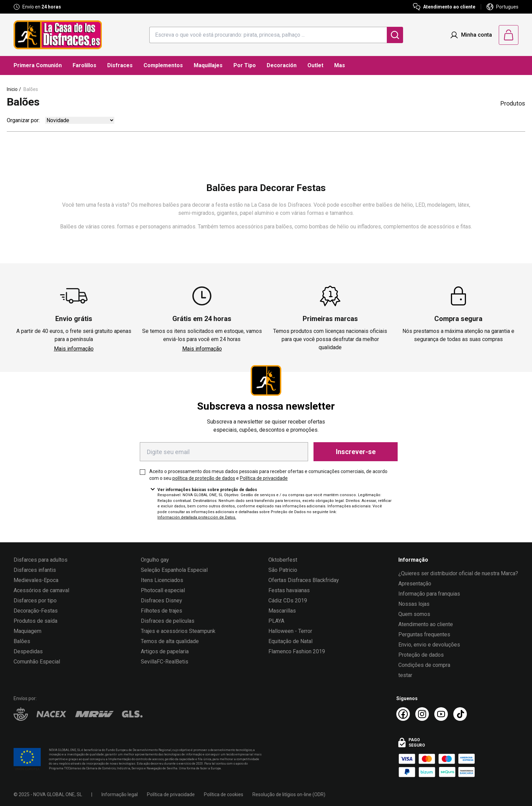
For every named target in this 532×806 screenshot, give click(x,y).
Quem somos (414, 614)
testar (405, 675)
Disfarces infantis (35, 570)
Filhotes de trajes (161, 611)
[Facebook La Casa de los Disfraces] (403, 714)
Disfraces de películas (168, 621)
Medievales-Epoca (36, 580)
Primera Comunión (38, 65)
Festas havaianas (289, 590)
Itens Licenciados (162, 580)
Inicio (12, 89)
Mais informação (74, 349)
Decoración (282, 65)
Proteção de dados (421, 655)
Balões (31, 89)
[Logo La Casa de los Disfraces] (58, 35)
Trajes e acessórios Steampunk (178, 631)
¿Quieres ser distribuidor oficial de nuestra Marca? (458, 573)
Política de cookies (224, 794)
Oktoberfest (283, 560)
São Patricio (283, 570)
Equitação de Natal (290, 641)
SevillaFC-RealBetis (165, 662)
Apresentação (415, 584)
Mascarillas (282, 611)
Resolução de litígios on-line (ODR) (289, 794)
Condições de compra (424, 665)
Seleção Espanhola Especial (174, 570)
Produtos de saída (35, 621)
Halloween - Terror (290, 631)
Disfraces (120, 65)
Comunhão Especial (37, 662)
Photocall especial (163, 590)
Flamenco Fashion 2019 (297, 651)
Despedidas (28, 651)
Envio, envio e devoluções (429, 645)
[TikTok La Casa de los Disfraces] (460, 714)
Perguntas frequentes (424, 634)
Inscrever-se (356, 452)
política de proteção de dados (204, 478)
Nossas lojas (414, 604)
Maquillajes (208, 65)
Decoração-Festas (36, 611)
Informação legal (120, 794)
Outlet (315, 65)
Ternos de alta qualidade (170, 641)
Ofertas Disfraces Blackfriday (304, 580)
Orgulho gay (155, 560)
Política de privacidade (264, 478)
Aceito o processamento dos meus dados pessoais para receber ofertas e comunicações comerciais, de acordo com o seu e (268, 475)
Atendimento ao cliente (426, 624)
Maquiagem (27, 631)
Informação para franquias (429, 594)
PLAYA (276, 621)
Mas (340, 65)
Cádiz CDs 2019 (288, 601)
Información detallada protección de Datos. (197, 517)
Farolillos (84, 65)
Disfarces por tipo (35, 601)
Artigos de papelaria (165, 651)
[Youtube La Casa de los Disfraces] (441, 714)
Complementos (163, 65)
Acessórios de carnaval (41, 590)
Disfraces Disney (161, 601)
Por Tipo (245, 65)
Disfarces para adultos (41, 560)
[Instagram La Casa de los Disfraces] (422, 714)
